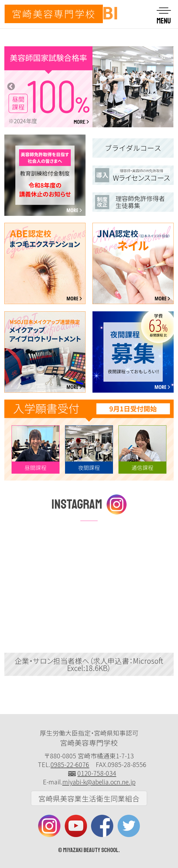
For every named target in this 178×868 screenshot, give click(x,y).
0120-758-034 (97, 773)
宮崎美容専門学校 (54, 13)
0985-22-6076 (70, 764)
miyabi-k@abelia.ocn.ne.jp (99, 782)
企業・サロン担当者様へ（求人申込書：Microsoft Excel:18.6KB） (89, 664)
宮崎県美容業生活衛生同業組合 (89, 798)
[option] (89, 87)
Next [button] (167, 87)
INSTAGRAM (89, 504)
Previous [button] (11, 87)
